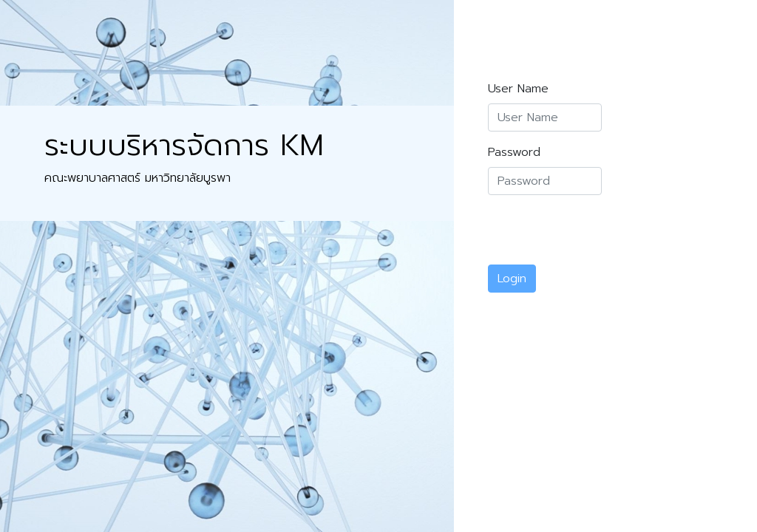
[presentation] (600, 236)
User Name (518, 89)
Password (514, 152)
